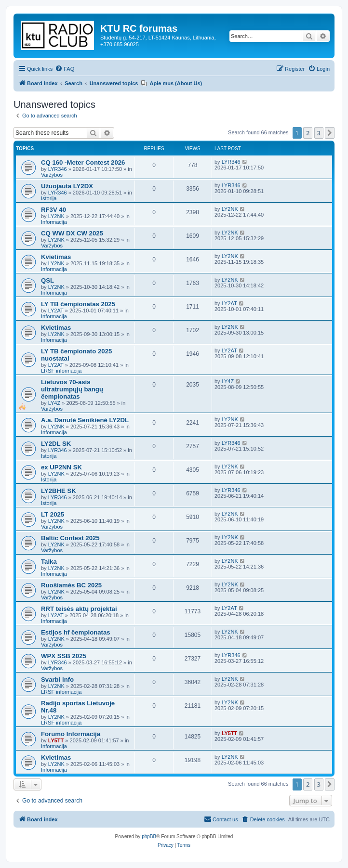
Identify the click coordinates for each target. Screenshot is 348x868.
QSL (47, 280)
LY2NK (56, 216)
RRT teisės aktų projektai (79, 609)
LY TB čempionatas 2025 (78, 304)
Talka (49, 562)
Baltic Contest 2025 (70, 538)
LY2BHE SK (59, 491)
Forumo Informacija (71, 734)
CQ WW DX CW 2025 (72, 233)
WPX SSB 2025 (64, 656)
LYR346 (58, 169)
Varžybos (52, 175)
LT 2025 (53, 514)
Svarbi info (57, 680)
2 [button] (308, 133)
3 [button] (319, 133)
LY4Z (54, 403)
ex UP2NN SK (61, 467)
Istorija (49, 198)
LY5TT (56, 740)
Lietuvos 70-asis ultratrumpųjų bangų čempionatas (72, 389)
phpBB (149, 836)
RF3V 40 (54, 210)
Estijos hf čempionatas (76, 632)
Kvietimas (56, 257)
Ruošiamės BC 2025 (71, 585)
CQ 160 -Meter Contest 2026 (83, 162)
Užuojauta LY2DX (67, 186)
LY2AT (56, 311)
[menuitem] (65, 69)
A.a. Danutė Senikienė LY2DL (85, 420)
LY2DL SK (56, 444)
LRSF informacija (61, 371)
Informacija (54, 222)
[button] (330, 133)
